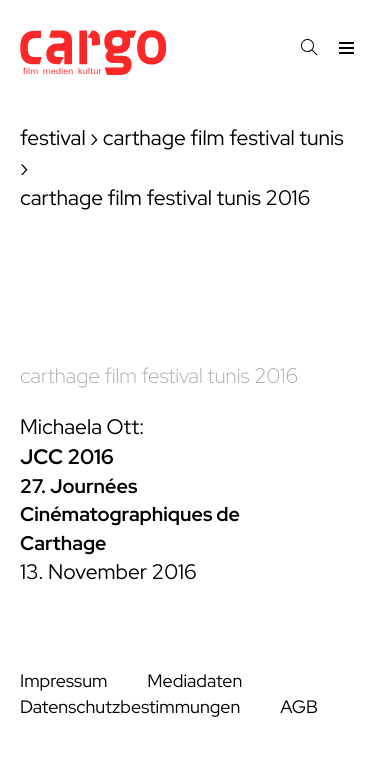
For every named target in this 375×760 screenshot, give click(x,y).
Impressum (63, 681)
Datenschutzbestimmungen (130, 707)
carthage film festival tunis (223, 138)
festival (53, 138)
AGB (299, 707)
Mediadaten (194, 681)
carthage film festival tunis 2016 (159, 376)
